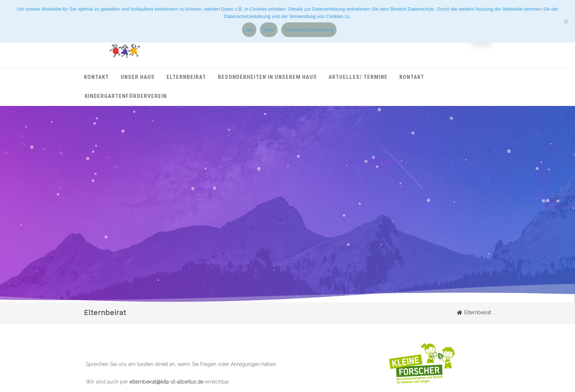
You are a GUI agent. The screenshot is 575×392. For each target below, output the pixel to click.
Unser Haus (138, 77)
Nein (269, 30)
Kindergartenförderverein (126, 96)
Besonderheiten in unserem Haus (267, 77)
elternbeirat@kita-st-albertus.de (166, 382)
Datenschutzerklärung (309, 30)
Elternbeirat (186, 77)
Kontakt (96, 77)
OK (249, 30)
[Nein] (566, 21)
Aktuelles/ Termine (358, 77)
